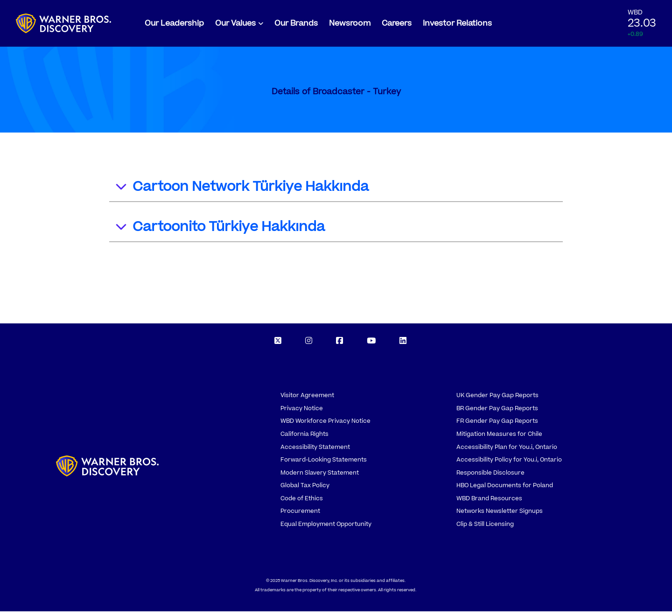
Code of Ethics (302, 503)
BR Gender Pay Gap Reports (497, 413)
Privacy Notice (302, 413)
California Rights (304, 439)
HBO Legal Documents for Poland (505, 490)
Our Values (235, 26)
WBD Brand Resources (489, 503)
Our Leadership (174, 26)
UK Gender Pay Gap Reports (497, 400)
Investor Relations (457, 26)
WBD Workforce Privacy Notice (325, 426)
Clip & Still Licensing (485, 529)
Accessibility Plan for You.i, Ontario (507, 452)
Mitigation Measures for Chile (499, 439)
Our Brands (296, 26)
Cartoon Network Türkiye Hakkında (241, 193)
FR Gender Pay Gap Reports (497, 426)
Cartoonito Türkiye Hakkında (220, 233)
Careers (397, 26)
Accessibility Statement (315, 452)
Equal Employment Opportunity (326, 529)
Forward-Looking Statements (324, 464)
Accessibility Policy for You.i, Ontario (509, 464)
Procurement (300, 516)
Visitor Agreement (307, 400)
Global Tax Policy (305, 490)
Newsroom (350, 26)
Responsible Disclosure (490, 477)
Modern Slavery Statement (320, 477)
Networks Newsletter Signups (500, 516)
